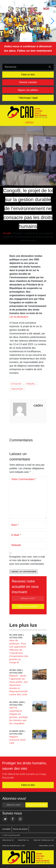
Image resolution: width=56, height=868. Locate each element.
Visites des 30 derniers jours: (12, 846)
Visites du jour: (7, 840)
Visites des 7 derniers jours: (42, 840)
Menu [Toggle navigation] (29, 123)
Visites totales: (44, 846)
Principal (31, 384)
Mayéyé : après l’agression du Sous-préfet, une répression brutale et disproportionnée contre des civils (19, 685)
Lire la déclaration (19, 317)
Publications (17, 389)
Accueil (7, 233)
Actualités (16, 384)
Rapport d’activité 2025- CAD (18, 740)
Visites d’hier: (22, 840)
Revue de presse (20, 829)
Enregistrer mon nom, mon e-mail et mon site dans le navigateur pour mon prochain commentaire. (27, 560)
